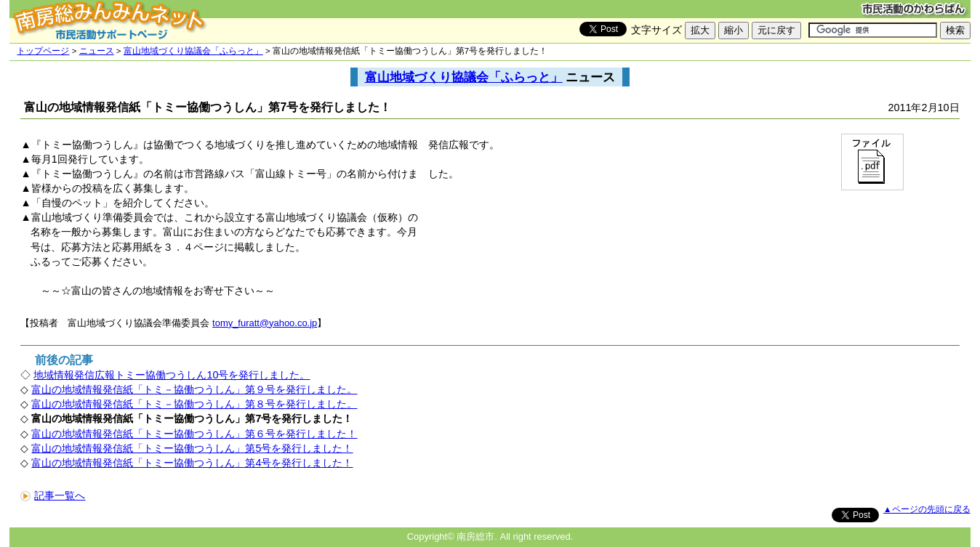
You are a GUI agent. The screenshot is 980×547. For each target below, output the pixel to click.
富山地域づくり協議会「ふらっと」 (193, 51)
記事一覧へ (53, 495)
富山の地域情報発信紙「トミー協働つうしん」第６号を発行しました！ (194, 434)
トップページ (43, 51)
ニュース (97, 51)
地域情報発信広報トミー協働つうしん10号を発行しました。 (172, 375)
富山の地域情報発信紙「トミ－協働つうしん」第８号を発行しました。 (194, 404)
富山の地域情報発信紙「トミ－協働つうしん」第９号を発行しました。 (194, 389)
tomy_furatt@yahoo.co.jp (265, 323)
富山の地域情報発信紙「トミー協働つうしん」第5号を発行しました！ (192, 448)
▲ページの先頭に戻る (927, 509)
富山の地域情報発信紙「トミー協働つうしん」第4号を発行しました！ (192, 463)
